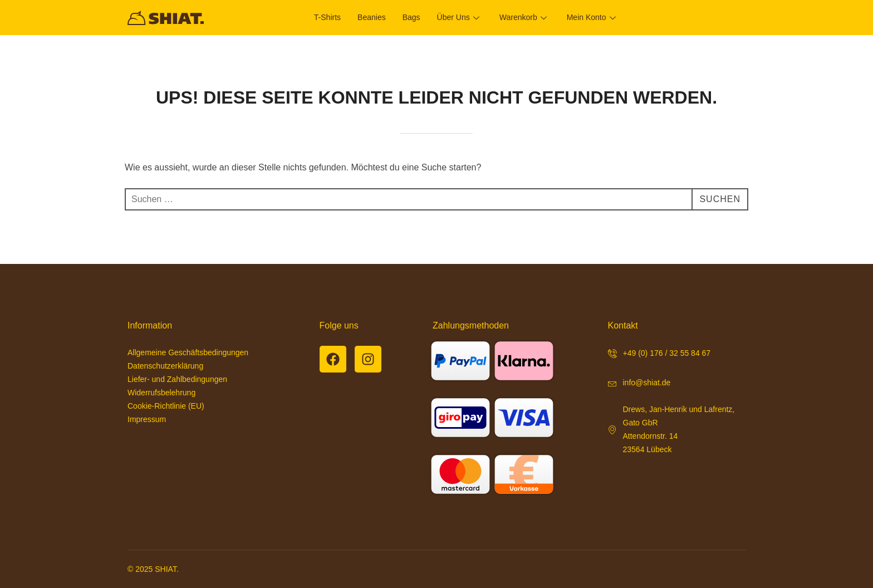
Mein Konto (591, 17)
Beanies (372, 17)
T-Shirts (327, 17)
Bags (411, 17)
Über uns (458, 17)
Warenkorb (523, 17)
